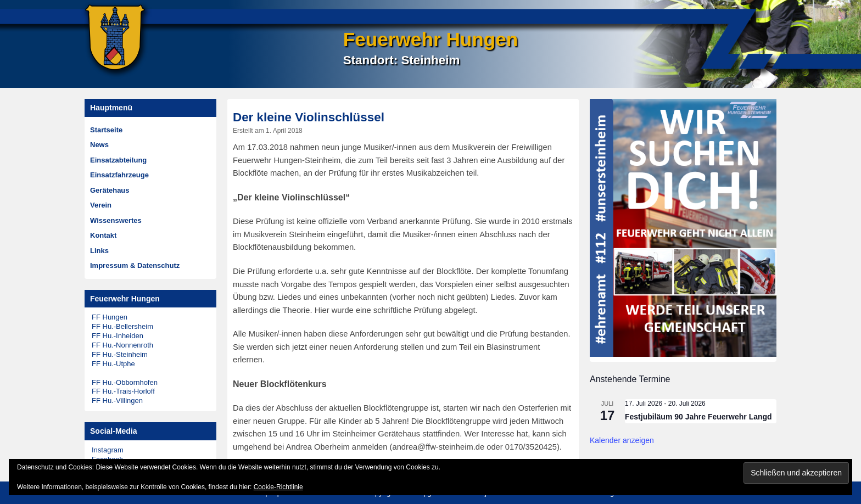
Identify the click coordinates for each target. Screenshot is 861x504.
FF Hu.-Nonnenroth (122, 345)
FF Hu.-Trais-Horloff (123, 391)
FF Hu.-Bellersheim (122, 326)
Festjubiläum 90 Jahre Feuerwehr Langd (698, 417)
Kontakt (103, 235)
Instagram (108, 450)
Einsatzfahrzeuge (119, 175)
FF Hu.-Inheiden (118, 336)
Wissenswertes (116, 220)
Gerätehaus (110, 190)
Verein (101, 205)
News (99, 145)
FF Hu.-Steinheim (120, 354)
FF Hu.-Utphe (113, 364)
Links (99, 251)
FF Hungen (110, 317)
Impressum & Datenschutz (135, 265)
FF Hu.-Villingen (117, 401)
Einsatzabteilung (118, 160)
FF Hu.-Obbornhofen (125, 382)
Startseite (106, 130)
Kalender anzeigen (622, 440)
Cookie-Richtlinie (278, 487)
